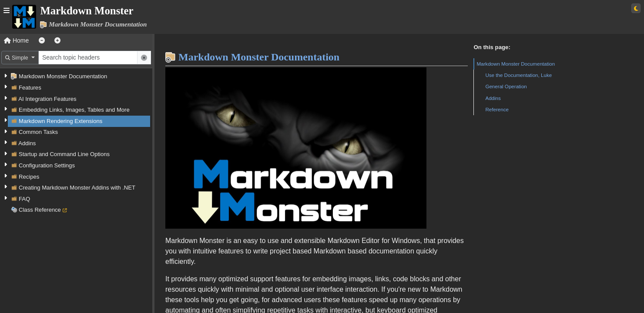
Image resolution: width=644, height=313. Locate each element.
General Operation (506, 86)
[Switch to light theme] (636, 8)
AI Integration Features (47, 99)
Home (16, 40)
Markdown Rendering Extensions (60, 121)
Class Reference (40, 210)
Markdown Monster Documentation (63, 76)
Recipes (29, 177)
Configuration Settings (47, 165)
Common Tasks (38, 132)
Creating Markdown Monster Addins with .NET (77, 188)
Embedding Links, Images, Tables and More (74, 110)
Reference (497, 109)
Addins (27, 143)
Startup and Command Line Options (64, 154)
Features (30, 88)
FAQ (24, 199)
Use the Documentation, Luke (518, 75)
